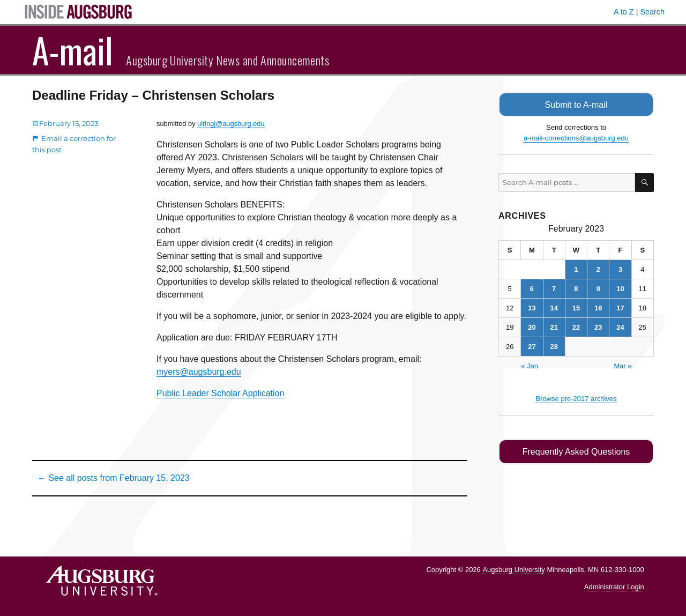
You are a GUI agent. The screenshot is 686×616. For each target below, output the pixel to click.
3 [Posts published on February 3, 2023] (620, 269)
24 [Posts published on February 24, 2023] (620, 327)
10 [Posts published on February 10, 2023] (620, 288)
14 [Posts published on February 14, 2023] (554, 307)
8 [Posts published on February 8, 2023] (576, 288)
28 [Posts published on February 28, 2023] (554, 346)
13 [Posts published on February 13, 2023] (532, 307)
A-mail (73, 50)
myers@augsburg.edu (199, 372)
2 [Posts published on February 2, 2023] (598, 269)
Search (652, 12)
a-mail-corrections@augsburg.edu (576, 138)
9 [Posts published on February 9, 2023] (598, 288)
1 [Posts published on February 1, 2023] (576, 269)
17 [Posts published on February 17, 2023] (620, 307)
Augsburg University (513, 570)
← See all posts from (114, 478)
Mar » (622, 365)
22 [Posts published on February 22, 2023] (576, 327)
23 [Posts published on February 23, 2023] (598, 327)
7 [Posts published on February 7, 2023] (554, 288)
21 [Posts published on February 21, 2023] (554, 327)
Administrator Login (614, 587)
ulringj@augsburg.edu (231, 124)
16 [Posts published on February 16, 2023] (598, 307)
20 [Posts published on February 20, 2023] (532, 327)
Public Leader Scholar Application (220, 393)
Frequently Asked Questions (576, 451)
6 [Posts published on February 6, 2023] (532, 288)
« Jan (530, 365)
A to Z (624, 12)
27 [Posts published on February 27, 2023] (532, 346)
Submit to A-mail (576, 104)
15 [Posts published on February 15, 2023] (576, 307)
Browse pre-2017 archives (576, 398)
